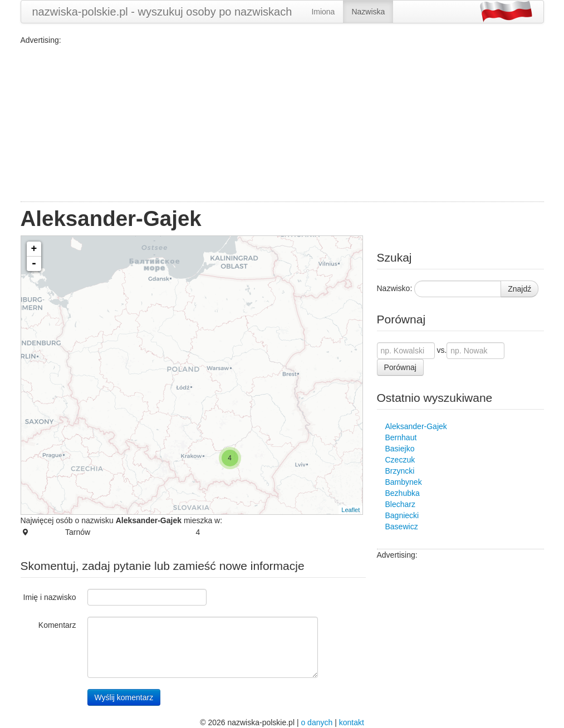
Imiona (323, 12)
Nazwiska (368, 12)
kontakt (352, 722)
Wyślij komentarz (124, 697)
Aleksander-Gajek (416, 426)
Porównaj (400, 367)
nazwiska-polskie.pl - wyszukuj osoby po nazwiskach (162, 12)
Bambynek (404, 482)
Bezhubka (403, 493)
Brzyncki (400, 471)
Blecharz (400, 504)
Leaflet (350, 510)
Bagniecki (402, 515)
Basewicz (402, 527)
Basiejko (400, 449)
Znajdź (519, 289)
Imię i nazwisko (50, 597)
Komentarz (57, 625)
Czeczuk (400, 460)
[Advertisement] (282, 124)
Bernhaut (401, 437)
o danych (317, 722)
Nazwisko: (395, 288)
